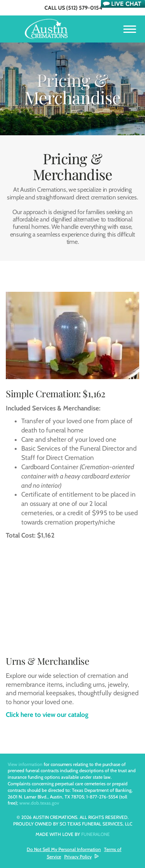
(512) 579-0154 (84, 8)
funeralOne (96, 834)
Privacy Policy (78, 857)
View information (25, 764)
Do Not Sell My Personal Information (64, 849)
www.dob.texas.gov (39, 803)
